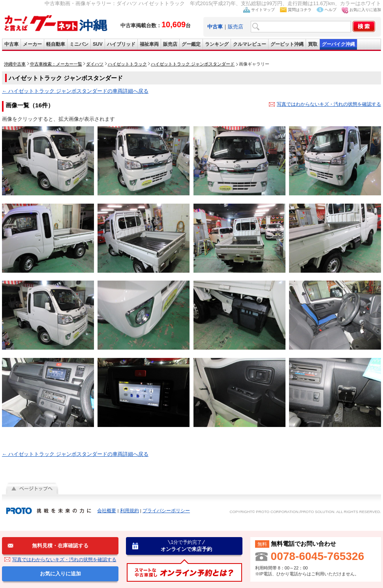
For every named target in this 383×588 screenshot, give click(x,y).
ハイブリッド (121, 44)
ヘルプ (330, 10)
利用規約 (130, 511)
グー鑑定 (191, 44)
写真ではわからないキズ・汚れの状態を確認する (329, 104)
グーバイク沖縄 (338, 44)
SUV (98, 44)
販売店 (236, 27)
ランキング (217, 44)
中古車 (11, 44)
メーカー (32, 44)
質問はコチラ (300, 10)
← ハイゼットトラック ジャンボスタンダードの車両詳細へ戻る (75, 91)
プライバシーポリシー (166, 511)
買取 (313, 44)
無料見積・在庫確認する (60, 546)
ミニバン (79, 44)
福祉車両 (149, 44)
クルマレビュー (250, 44)
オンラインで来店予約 (186, 546)
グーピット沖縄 (287, 44)
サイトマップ (263, 10)
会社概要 (107, 511)
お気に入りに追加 (365, 10)
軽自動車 (56, 44)
